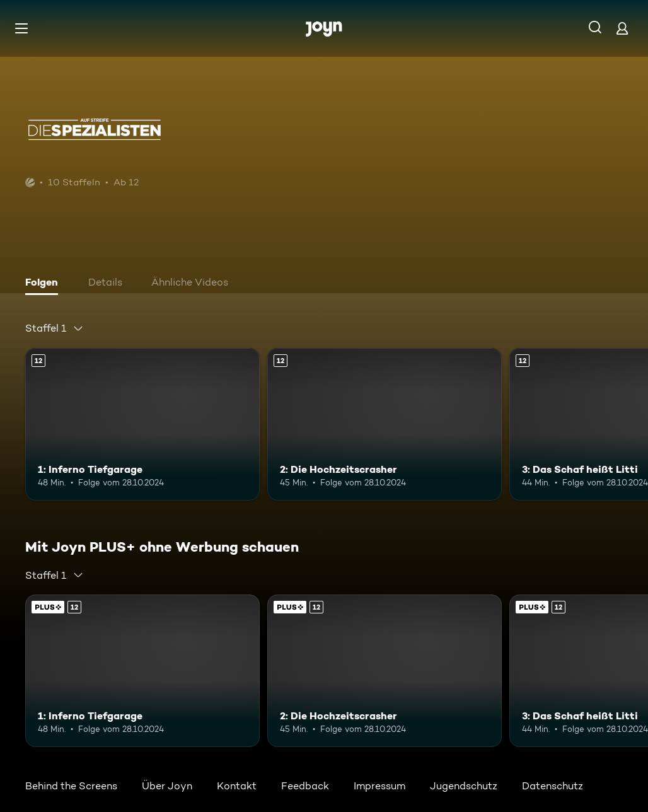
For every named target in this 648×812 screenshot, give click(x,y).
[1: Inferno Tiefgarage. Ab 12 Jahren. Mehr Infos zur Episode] (142, 424)
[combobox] (55, 328)
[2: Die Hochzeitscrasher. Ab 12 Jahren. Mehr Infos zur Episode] (385, 424)
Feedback (305, 786)
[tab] (45, 284)
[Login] (622, 28)
